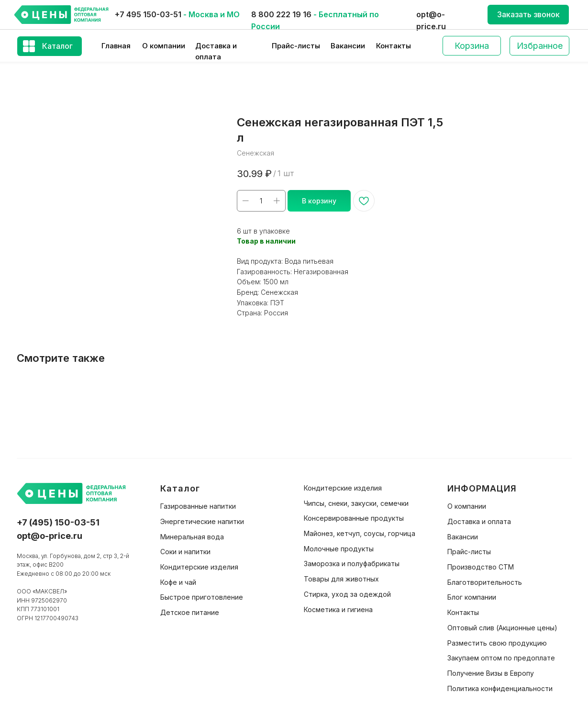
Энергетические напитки (202, 521)
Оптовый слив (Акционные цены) (502, 628)
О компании (164, 46)
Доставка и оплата (479, 521)
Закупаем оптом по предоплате (501, 658)
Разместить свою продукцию (497, 643)
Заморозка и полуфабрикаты (352, 564)
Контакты (394, 46)
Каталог (57, 46)
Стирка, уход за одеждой (347, 594)
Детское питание (190, 612)
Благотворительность (485, 582)
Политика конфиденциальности (500, 688)
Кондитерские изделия (199, 567)
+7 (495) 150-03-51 (58, 522)
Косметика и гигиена (338, 609)
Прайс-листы (296, 46)
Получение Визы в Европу (491, 673)
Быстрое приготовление (202, 597)
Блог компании (472, 597)
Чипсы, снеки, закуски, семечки (356, 503)
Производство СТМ (481, 567)
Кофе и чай (178, 582)
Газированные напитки (198, 506)
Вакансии (348, 46)
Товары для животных (341, 579)
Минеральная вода (192, 537)
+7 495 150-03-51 (148, 14)
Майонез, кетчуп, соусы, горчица (360, 533)
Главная (116, 46)
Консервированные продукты (354, 518)
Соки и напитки (185, 552)
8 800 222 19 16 (281, 14)
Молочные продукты (339, 549)
